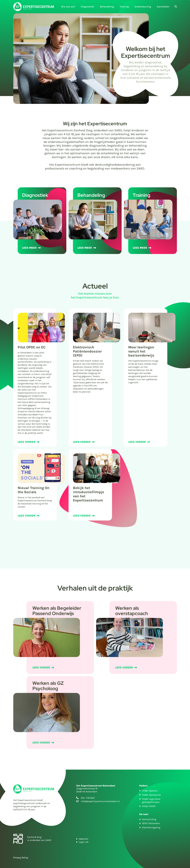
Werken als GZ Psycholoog (48, 686)
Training (124, 7)
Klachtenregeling (151, 827)
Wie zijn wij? (68, 7)
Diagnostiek (87, 7)
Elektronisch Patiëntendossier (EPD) (87, 351)
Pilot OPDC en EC (32, 347)
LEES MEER (29, 248)
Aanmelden (163, 7)
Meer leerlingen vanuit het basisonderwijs (141, 351)
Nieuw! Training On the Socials (34, 490)
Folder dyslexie (150, 791)
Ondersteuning (143, 7)
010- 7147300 (88, 798)
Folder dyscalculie (151, 795)
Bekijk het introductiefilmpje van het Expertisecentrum (89, 494)
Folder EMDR (149, 806)
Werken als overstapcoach (132, 611)
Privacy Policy (21, 858)
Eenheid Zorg (149, 819)
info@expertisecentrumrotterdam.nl (100, 801)
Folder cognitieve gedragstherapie (151, 800)
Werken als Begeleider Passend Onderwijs (57, 611)
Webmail (84, 839)
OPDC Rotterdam (151, 823)
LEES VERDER (26, 442)
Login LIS (84, 842)
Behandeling (107, 7)
